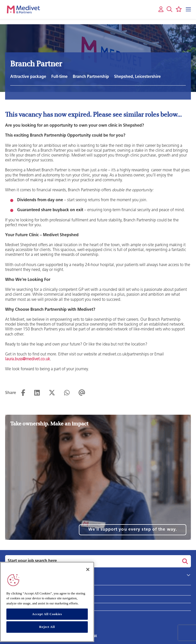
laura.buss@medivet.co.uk (28, 359)
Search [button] (184, 561)
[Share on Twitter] (52, 393)
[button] (169, 9)
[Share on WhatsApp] (67, 393)
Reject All (47, 632)
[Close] (88, 574)
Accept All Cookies (47, 619)
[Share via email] (82, 393)
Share (11, 393)
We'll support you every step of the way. (133, 530)
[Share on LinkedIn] (37, 393)
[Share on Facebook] (23, 393)
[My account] (161, 10)
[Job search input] (91, 561)
